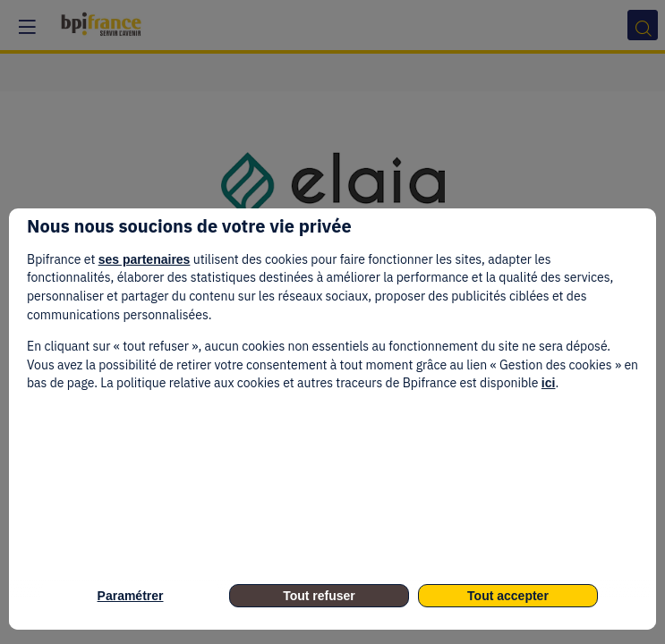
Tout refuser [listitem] (319, 596)
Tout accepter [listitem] (508, 596)
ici (549, 383)
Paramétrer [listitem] (131, 596)
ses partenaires (145, 259)
